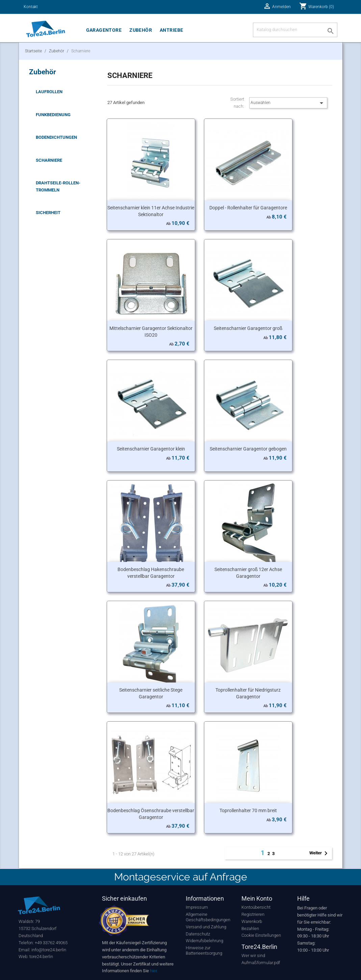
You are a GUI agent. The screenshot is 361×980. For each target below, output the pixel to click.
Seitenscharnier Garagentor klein (151, 449)
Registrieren (253, 914)
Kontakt (31, 7)
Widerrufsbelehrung (204, 941)
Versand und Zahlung (206, 927)
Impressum (197, 907)
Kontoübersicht (256, 907)
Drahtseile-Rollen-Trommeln (58, 186)
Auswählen (288, 103)
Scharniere (49, 160)
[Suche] (295, 30)
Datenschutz (198, 934)
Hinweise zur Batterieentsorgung (204, 950)
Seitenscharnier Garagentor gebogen (248, 449)
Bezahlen (250, 929)
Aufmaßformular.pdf (261, 963)
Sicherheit (48, 213)
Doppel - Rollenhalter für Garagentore (248, 208)
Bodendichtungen (56, 137)
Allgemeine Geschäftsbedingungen (208, 917)
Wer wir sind (253, 956)
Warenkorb (252, 921)
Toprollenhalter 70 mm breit (248, 810)
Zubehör (141, 30)
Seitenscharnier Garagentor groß (248, 328)
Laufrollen (49, 92)
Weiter (320, 853)
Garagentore (104, 30)
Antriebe (171, 30)
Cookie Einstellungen (261, 935)
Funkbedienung (53, 115)
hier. (154, 971)
